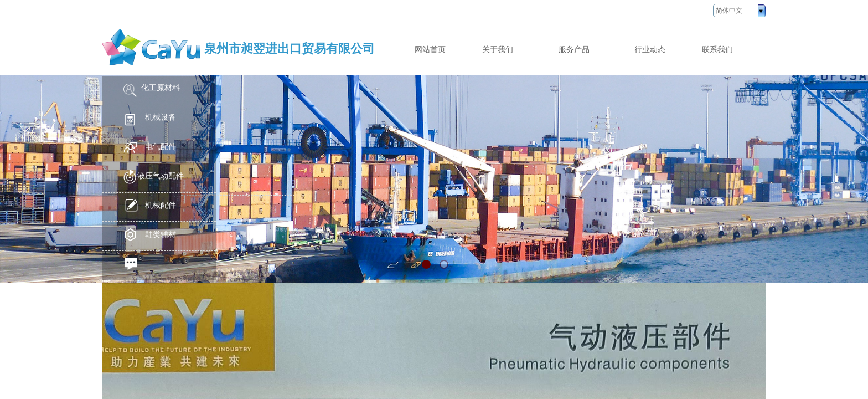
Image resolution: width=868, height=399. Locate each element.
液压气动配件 (161, 176)
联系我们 (717, 49)
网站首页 (430, 49)
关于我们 (498, 49)
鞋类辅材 (161, 235)
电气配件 (161, 147)
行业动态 (650, 49)
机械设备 (161, 117)
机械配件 (161, 205)
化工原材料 (161, 88)
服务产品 (574, 49)
